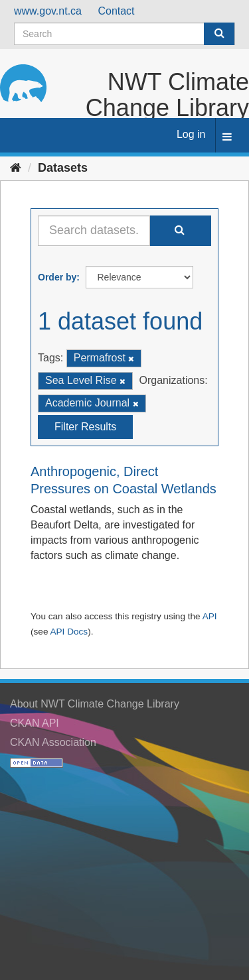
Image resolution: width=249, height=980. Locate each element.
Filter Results (85, 427)
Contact (116, 11)
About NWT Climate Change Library (95, 704)
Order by (57, 277)
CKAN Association (53, 742)
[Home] (16, 168)
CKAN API (35, 723)
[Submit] (219, 34)
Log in (191, 134)
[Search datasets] (124, 34)
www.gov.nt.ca (48, 11)
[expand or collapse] (227, 138)
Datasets (63, 168)
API (210, 616)
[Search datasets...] (94, 231)
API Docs (69, 632)
